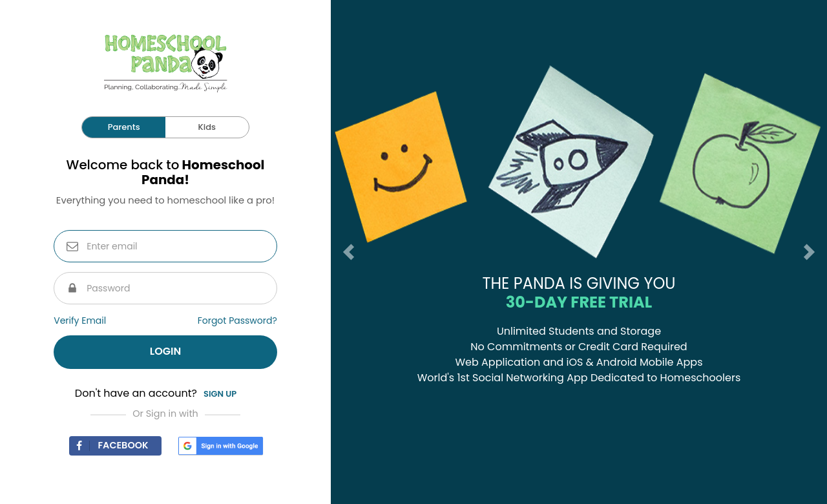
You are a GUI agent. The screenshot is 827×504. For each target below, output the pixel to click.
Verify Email (80, 320)
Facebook (109, 445)
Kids (207, 127)
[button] (344, 252)
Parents (124, 127)
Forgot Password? (237, 320)
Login (165, 351)
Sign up (220, 394)
